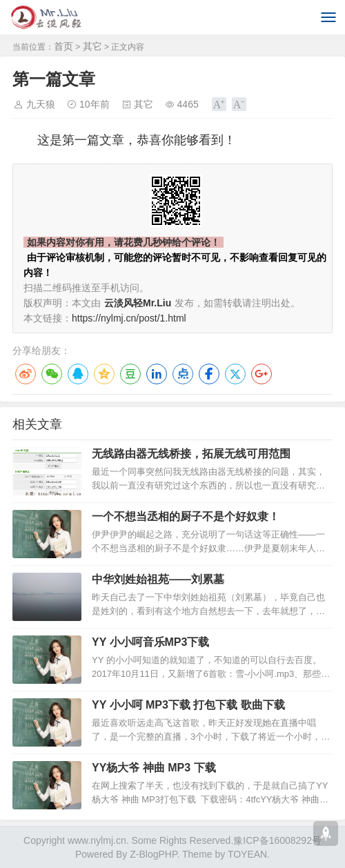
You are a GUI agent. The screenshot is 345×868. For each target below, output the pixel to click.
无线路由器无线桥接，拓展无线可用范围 (191, 454)
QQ (78, 374)
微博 (26, 374)
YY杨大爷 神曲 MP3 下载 (154, 768)
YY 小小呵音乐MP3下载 (150, 642)
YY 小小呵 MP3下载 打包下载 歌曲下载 (188, 705)
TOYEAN (247, 854)
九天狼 (41, 104)
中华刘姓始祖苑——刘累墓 (158, 579)
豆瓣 (130, 374)
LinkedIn (157, 374)
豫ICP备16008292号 (277, 840)
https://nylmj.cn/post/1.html (129, 318)
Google (262, 374)
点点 (183, 374)
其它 (92, 46)
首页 (63, 46)
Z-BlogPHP (153, 854)
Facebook (209, 374)
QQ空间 (104, 374)
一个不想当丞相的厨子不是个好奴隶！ (186, 516)
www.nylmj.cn (97, 840)
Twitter (235, 374)
